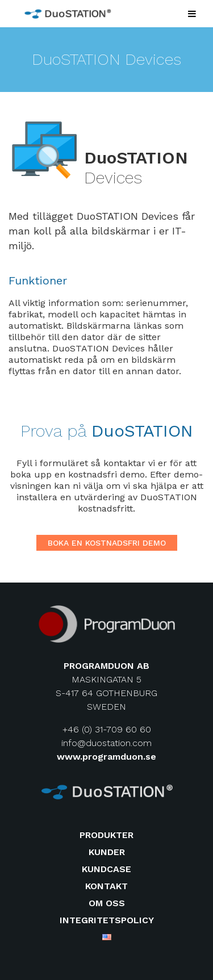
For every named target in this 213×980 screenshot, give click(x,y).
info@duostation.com (106, 743)
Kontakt (106, 886)
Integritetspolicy (107, 920)
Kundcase (106, 869)
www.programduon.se (106, 757)
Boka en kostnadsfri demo (107, 543)
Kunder (107, 852)
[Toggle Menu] (192, 14)
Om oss (107, 903)
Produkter (106, 835)
